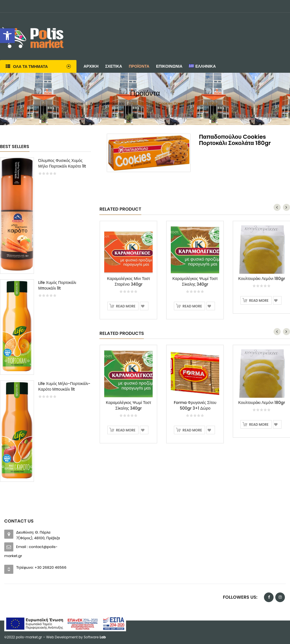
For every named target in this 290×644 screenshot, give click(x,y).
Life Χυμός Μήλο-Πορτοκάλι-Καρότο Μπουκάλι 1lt (64, 386)
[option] (46, 322)
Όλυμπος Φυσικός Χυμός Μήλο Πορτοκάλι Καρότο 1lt (62, 163)
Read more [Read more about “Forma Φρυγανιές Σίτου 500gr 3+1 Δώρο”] (192, 430)
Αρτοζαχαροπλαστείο (107, 103)
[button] (7, 36)
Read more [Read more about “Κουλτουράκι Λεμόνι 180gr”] (259, 300)
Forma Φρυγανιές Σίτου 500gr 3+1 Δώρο (195, 405)
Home (78, 103)
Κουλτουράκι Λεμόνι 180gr (262, 279)
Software (95, 637)
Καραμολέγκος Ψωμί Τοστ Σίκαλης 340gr (195, 281)
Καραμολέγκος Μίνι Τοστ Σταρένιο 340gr (129, 281)
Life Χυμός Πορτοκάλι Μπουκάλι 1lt (57, 285)
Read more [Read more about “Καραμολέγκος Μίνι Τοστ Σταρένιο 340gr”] (126, 306)
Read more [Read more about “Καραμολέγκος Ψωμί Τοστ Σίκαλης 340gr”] (192, 306)
